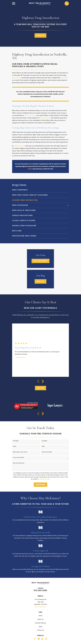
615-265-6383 (40, 590)
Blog (40, 627)
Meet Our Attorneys (40, 261)
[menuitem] (40, 190)
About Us (40, 619)
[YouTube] (39, 639)
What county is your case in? (20, 452)
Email (43, 446)
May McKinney (17, 78)
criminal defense (19, 146)
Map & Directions (40, 607)
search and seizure (30, 115)
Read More (40, 388)
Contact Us (40, 35)
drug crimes (64, 78)
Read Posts (40, 281)
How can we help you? (19, 463)
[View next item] (43, 381)
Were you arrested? (47, 452)
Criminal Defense (40, 623)
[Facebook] (35, 639)
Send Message (40, 485)
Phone (15, 446)
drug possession (45, 118)
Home (40, 616)
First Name (16, 441)
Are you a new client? (18, 458)
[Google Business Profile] (42, 639)
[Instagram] (46, 639)
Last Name (44, 441)
